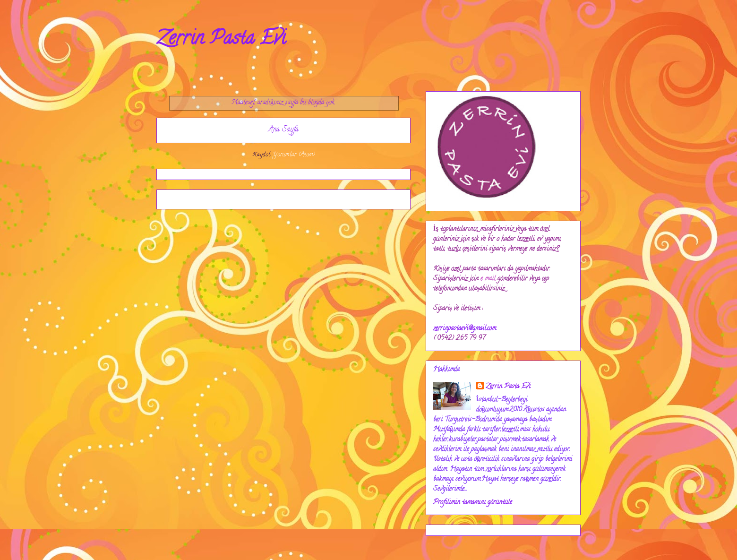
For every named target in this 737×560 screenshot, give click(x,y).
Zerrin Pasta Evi (221, 40)
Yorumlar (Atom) (294, 155)
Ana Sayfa (283, 130)
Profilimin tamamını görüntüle (473, 503)
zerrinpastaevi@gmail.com (465, 329)
